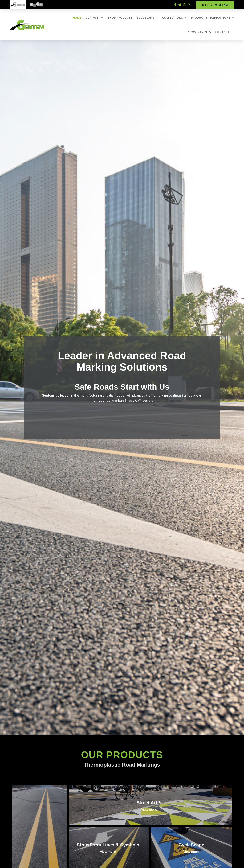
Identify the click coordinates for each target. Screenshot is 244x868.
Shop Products (120, 17)
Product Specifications (211, 17)
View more (149, 809)
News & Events (199, 32)
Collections (173, 17)
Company (93, 17)
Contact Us (225, 32)
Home (77, 17)
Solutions (145, 17)
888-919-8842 (215, 5)
